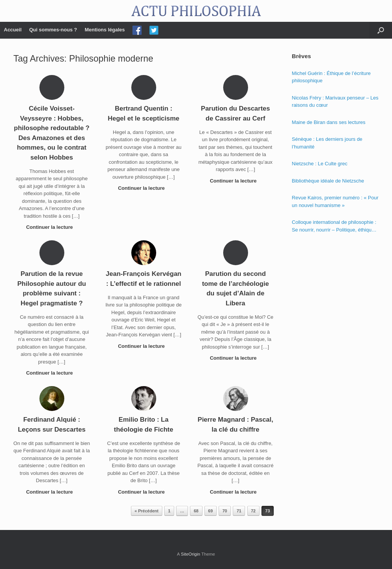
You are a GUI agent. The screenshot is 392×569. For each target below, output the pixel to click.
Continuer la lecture (52, 227)
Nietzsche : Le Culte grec (319, 164)
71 (239, 511)
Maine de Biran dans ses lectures (328, 122)
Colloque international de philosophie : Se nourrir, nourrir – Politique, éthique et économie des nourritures (334, 226)
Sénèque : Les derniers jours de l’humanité (327, 143)
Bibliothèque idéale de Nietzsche (328, 181)
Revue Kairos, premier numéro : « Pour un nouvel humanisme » (335, 201)
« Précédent (147, 511)
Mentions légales (105, 30)
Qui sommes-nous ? (53, 30)
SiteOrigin (190, 554)
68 (196, 511)
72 (253, 511)
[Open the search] (381, 30)
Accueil (13, 30)
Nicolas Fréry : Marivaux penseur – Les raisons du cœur (335, 102)
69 (211, 511)
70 (225, 511)
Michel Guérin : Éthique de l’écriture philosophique (331, 77)
